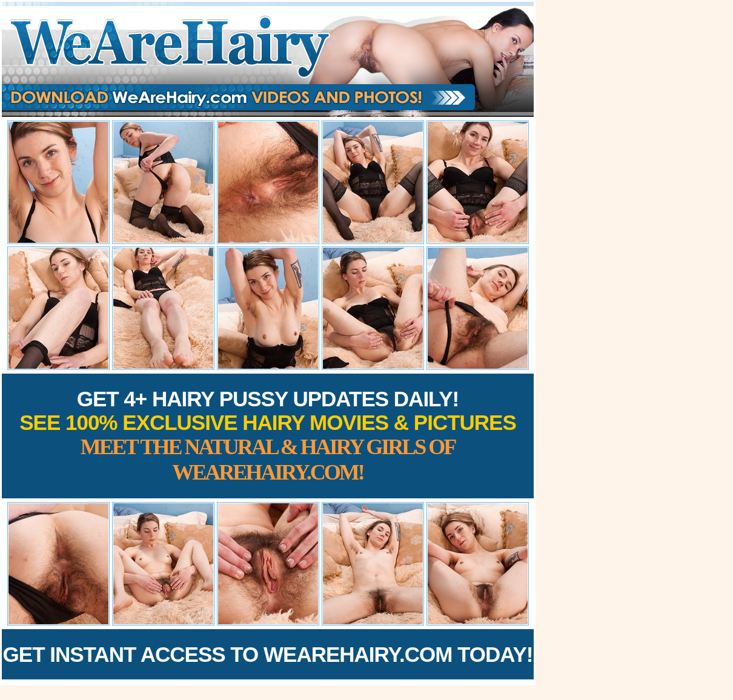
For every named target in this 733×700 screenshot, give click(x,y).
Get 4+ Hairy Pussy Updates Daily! (268, 436)
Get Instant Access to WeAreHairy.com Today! (268, 654)
